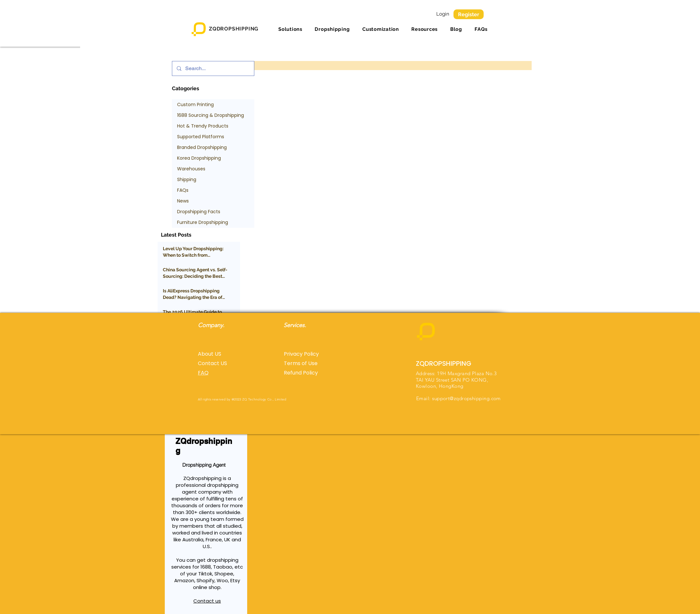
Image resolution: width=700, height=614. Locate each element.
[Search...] (213, 68)
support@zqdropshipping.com (466, 398)
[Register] (469, 14)
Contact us (207, 601)
